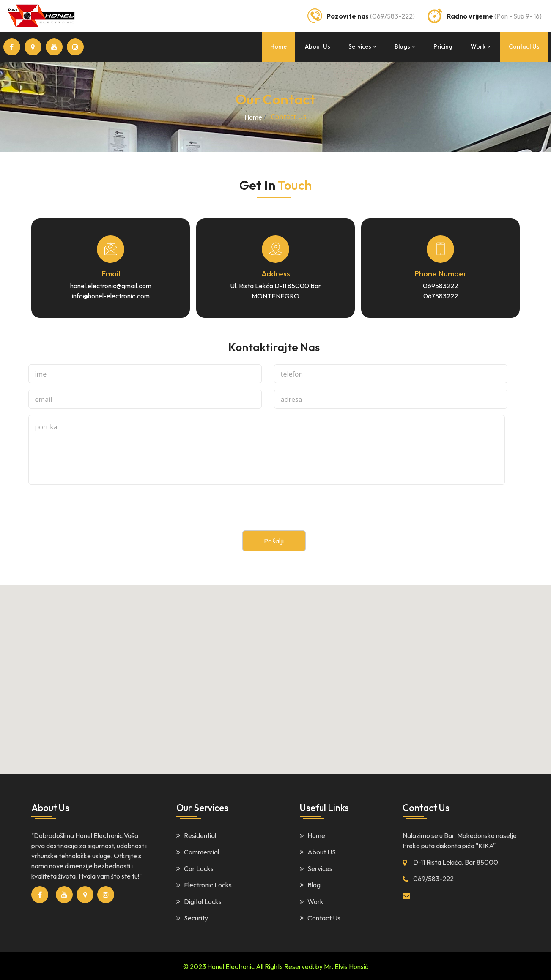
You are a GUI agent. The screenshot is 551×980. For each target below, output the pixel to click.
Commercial (198, 851)
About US (318, 851)
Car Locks (195, 868)
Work (312, 901)
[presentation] (93, 513)
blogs (405, 46)
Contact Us (320, 917)
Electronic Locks (204, 884)
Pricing (443, 46)
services (362, 46)
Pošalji (274, 541)
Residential (196, 835)
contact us (524, 46)
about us (318, 46)
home (278, 46)
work (481, 46)
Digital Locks (199, 901)
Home (313, 835)
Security (192, 917)
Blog (310, 884)
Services (316, 868)
